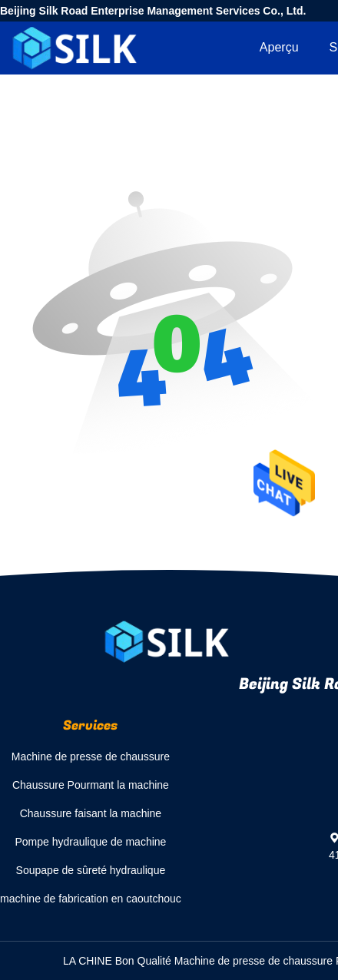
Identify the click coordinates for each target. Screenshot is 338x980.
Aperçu (279, 47)
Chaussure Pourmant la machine (91, 785)
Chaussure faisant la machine (91, 813)
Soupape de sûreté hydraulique (91, 870)
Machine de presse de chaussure (91, 757)
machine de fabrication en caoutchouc (91, 899)
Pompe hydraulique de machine (90, 842)
